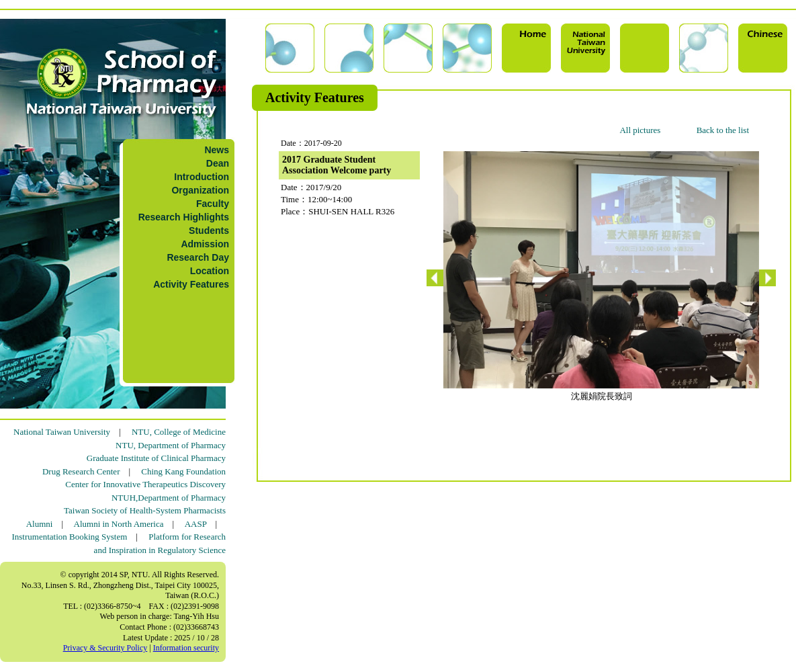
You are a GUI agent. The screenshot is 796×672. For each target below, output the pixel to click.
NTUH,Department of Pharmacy (169, 498)
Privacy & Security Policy (105, 648)
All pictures (640, 130)
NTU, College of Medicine (179, 432)
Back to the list (723, 130)
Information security (186, 648)
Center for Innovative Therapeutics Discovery (145, 484)
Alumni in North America (119, 524)
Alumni (40, 524)
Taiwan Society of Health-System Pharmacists (145, 510)
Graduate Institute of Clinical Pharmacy (156, 458)
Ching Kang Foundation (183, 471)
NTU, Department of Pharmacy (171, 445)
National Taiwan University (62, 432)
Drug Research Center (81, 471)
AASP (196, 524)
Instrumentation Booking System (69, 537)
